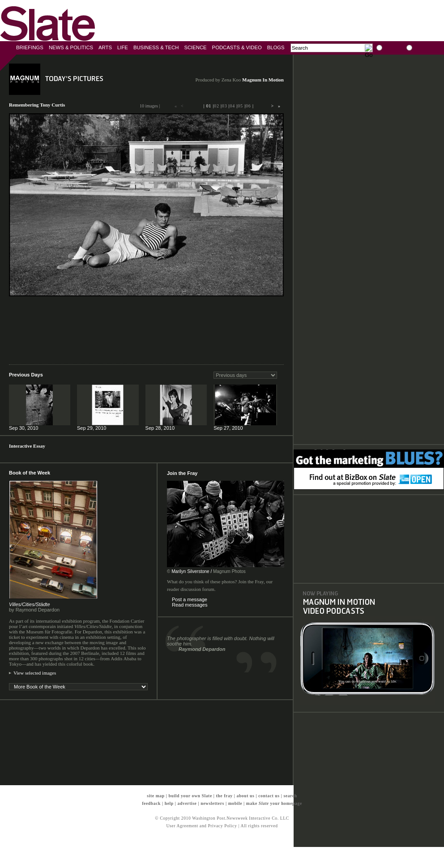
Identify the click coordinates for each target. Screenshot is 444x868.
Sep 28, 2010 (160, 428)
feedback (151, 803)
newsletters (212, 803)
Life (123, 47)
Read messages (190, 605)
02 (217, 106)
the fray (224, 796)
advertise (187, 803)
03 (225, 106)
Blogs (276, 47)
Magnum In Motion (263, 80)
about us (245, 796)
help (169, 803)
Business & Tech (156, 47)
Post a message (190, 599)
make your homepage (274, 803)
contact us (269, 796)
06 (248, 106)
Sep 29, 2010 (92, 428)
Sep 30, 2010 (23, 428)
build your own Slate (190, 796)
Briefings (30, 47)
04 (233, 106)
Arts (105, 47)
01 (209, 106)
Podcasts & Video (237, 47)
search (290, 796)
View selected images (35, 673)
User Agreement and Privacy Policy (201, 826)
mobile (235, 803)
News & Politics (71, 47)
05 (240, 106)
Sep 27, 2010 (228, 428)
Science (195, 47)
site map (156, 796)
